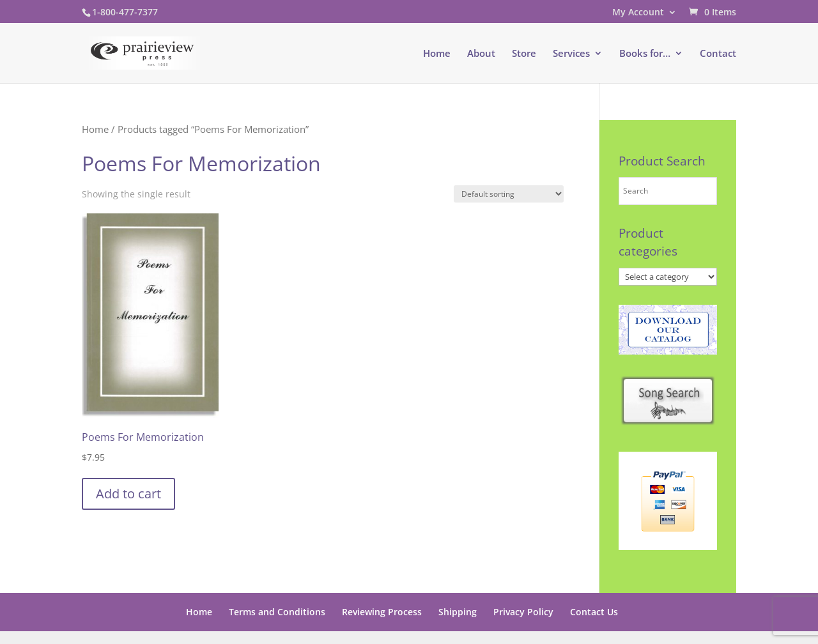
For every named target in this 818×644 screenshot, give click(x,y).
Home (437, 54)
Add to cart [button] (128, 494)
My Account (638, 13)
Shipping (458, 612)
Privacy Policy (523, 612)
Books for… (645, 54)
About (481, 54)
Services (571, 54)
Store (524, 54)
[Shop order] (509, 194)
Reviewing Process (382, 612)
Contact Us (594, 612)
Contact (718, 54)
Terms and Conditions (277, 612)
